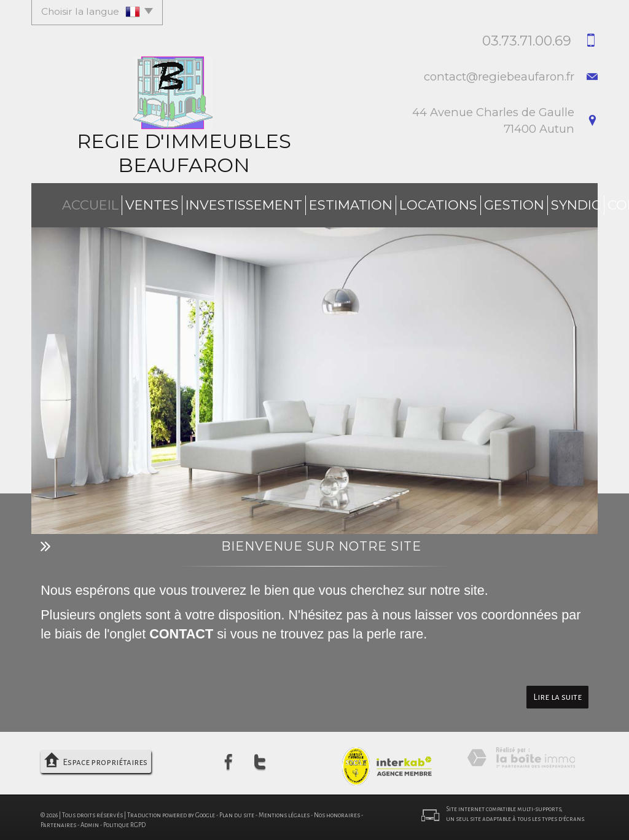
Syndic (498, 202)
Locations (373, 202)
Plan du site (237, 810)
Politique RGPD (124, 820)
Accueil (70, 202)
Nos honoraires (337, 810)
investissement (207, 202)
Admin (90, 820)
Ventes (127, 202)
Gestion (440, 202)
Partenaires (58, 820)
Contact (557, 202)
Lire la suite (557, 692)
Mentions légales (284, 810)
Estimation (297, 202)
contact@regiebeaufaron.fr (499, 77)
